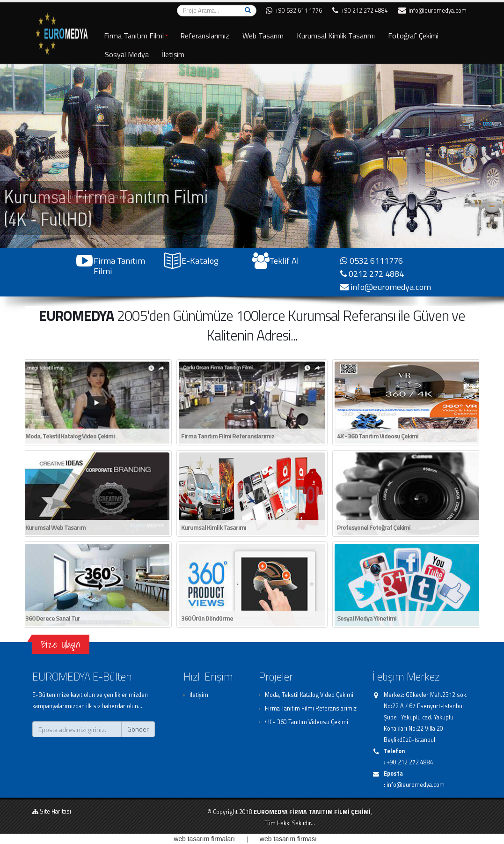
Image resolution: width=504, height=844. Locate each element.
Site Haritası (52, 811)
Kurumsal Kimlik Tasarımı (336, 36)
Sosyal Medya (127, 54)
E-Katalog (200, 260)
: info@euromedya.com (414, 785)
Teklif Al (284, 260)
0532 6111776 (372, 260)
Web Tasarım (263, 36)
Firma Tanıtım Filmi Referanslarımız (311, 708)
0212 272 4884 (372, 274)
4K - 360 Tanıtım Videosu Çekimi (307, 722)
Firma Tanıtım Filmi (134, 36)
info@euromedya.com (432, 11)
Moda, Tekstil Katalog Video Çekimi (309, 695)
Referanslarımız (205, 36)
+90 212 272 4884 (360, 11)
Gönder (138, 729)
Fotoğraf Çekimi (413, 36)
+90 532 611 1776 (294, 11)
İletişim (173, 54)
